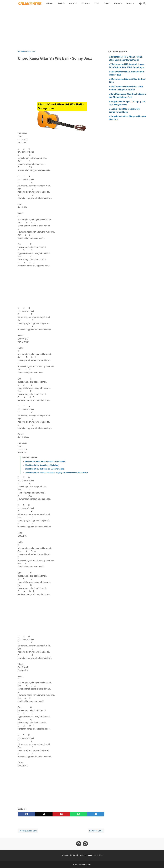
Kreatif (61, 3)
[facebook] (27, 814)
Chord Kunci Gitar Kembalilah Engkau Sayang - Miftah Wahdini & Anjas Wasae (57, 473)
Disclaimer (99, 855)
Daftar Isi (74, 855)
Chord (117, 3)
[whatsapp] (78, 814)
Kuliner (73, 3)
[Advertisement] (82, 28)
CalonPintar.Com (85, 864)
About (90, 855)
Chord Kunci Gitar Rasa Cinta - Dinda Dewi (42, 465)
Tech (97, 3)
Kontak (83, 855)
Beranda (65, 855)
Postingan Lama (96, 831)
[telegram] (96, 814)
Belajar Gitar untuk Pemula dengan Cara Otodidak (45, 461)
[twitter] (44, 814)
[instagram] (85, 844)
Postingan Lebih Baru (28, 831)
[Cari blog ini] (145, 3)
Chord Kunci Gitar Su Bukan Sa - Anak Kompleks (44, 469)
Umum (49, 3)
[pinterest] (61, 814)
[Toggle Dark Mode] (141, 3)
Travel (107, 3)
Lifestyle (86, 3)
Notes (129, 3)
